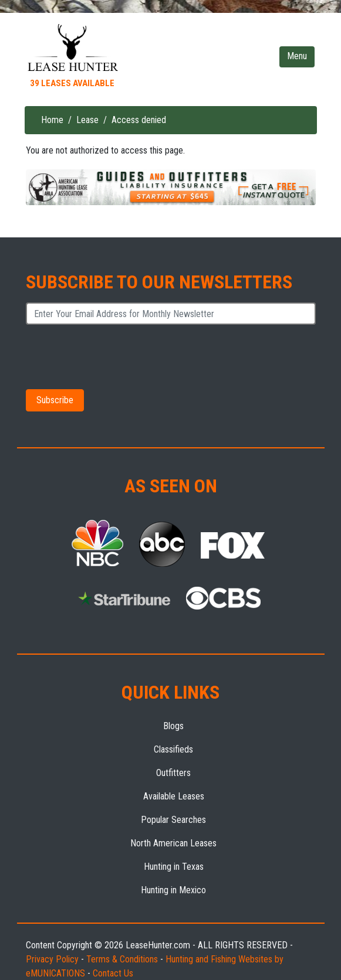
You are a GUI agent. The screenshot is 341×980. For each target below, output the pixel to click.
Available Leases (174, 796)
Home (52, 120)
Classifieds (173, 749)
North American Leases (173, 843)
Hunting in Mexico (173, 890)
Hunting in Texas (174, 867)
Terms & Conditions (122, 959)
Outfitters (173, 773)
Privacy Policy (52, 959)
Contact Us (113, 973)
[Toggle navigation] (297, 57)
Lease (87, 120)
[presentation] (115, 357)
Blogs (173, 726)
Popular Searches (173, 820)
